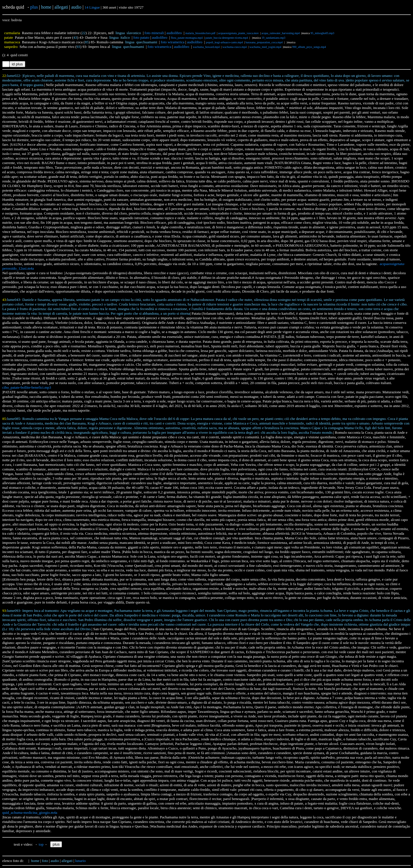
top (41, 844)
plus (34, 7)
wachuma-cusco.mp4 (234, 47)
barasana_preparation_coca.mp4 (264, 42)
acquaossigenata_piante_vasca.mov (238, 33)
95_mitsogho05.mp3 (323, 33)
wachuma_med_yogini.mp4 (265, 47)
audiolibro (174, 33)
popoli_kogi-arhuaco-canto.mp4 (224, 42)
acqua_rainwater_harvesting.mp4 (281, 33)
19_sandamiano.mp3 (273, 38)
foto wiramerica (173, 42)
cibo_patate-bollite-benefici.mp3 (27, 387)
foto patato (141, 37)
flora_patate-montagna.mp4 (187, 38)
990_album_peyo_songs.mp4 (309, 47)
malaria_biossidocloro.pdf (200, 33)
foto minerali (154, 33)
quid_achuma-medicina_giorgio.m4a (30, 812)
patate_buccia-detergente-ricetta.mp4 (227, 38)
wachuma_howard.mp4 (206, 47)
